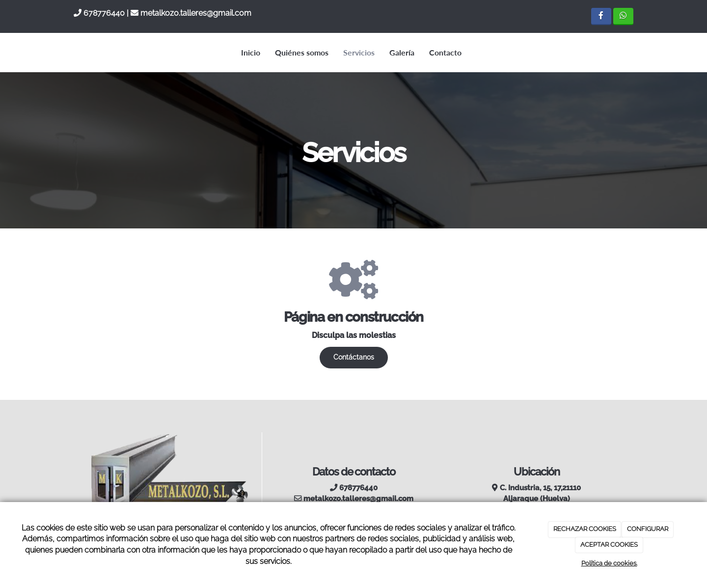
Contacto (445, 52)
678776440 (104, 13)
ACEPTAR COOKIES (609, 545)
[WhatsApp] (623, 16)
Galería (402, 52)
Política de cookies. (609, 563)
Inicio (251, 52)
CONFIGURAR (648, 529)
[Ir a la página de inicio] (71, 53)
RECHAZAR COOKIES (585, 529)
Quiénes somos (302, 52)
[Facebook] (601, 16)
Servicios (359, 52)
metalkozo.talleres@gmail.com (196, 13)
